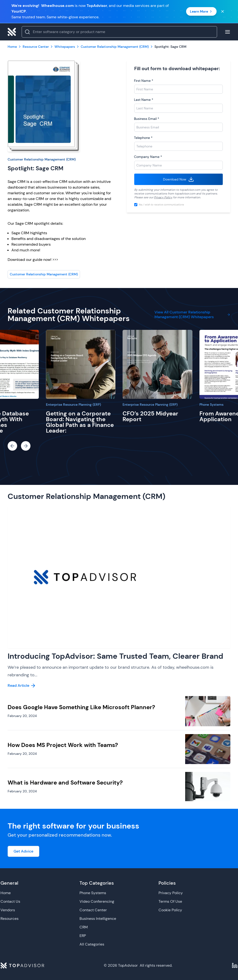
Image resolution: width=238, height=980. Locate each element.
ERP (83, 936)
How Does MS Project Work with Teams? (63, 745)
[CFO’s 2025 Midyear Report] (157, 364)
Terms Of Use (170, 901)
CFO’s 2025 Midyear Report (150, 416)
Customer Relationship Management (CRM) (42, 159)
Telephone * (143, 138)
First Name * (144, 81)
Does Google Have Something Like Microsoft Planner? (81, 707)
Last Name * (144, 100)
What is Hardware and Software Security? (65, 783)
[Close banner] (223, 11)
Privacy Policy (163, 197)
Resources (10, 919)
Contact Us (10, 901)
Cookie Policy (170, 910)
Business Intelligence (98, 919)
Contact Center (93, 910)
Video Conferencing (97, 901)
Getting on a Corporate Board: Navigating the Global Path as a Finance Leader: (80, 422)
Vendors (8, 910)
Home (6, 893)
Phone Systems (211, 405)
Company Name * (148, 157)
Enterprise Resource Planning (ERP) (73, 405)
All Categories (92, 944)
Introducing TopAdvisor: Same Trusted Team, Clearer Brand (115, 656)
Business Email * (147, 119)
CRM (84, 927)
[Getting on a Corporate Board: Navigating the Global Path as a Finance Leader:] (81, 364)
